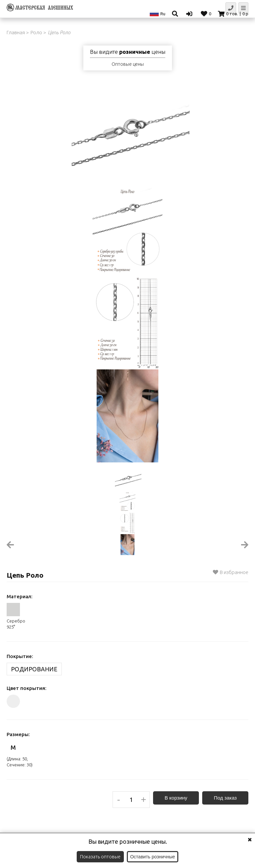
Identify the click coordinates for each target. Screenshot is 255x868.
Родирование (34, 669)
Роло (36, 32)
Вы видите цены (128, 52)
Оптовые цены (128, 64)
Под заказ (225, 798)
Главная (16, 32)
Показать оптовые (100, 857)
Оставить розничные (153, 857)
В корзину (176, 798)
